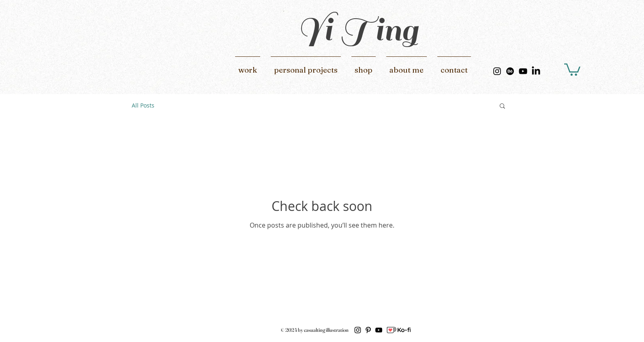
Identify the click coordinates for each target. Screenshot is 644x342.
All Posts (143, 105)
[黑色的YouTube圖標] (523, 71)
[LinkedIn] (536, 71)
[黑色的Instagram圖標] (497, 71)
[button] (572, 69)
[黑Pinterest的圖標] (368, 330)
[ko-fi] (399, 330)
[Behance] (510, 71)
